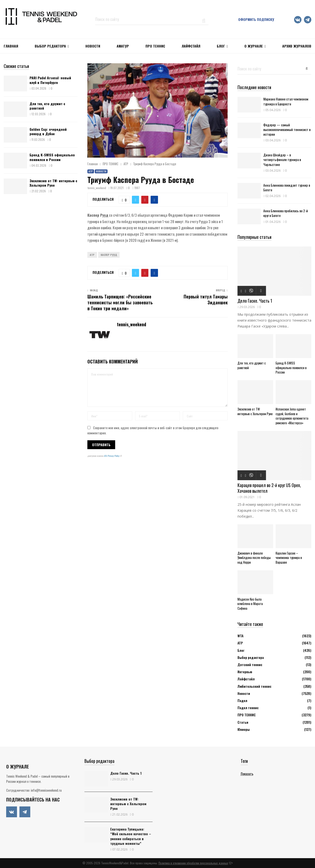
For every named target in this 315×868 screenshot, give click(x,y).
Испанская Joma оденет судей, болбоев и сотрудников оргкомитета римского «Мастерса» (292, 416)
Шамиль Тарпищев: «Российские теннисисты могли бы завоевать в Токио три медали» (120, 302)
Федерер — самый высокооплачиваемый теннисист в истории (287, 129)
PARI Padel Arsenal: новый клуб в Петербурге (50, 80)
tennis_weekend (97, 188)
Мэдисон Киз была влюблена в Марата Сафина (250, 604)
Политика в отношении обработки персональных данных (193, 863)
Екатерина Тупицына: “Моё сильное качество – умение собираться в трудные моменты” (131, 836)
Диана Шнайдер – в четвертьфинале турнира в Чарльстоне (282, 159)
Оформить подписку (256, 19)
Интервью (245, 672)
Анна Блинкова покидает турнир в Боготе (287, 187)
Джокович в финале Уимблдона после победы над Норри (254, 558)
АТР (91, 171)
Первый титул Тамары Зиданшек (206, 299)
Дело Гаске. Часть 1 (255, 301)
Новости (101, 171)
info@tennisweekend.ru (46, 790)
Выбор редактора (50, 46)
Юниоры (244, 729)
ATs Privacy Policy (112, 456)
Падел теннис (248, 708)
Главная (11, 46)
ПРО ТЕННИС (155, 46)
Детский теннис (250, 664)
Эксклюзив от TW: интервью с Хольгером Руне (53, 183)
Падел (242, 700)
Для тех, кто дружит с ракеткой (47, 106)
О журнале (254, 46)
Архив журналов (297, 46)
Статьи (243, 722)
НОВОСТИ (93, 46)
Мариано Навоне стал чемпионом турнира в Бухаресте (286, 101)
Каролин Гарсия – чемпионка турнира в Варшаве (289, 558)
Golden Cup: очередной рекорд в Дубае (48, 131)
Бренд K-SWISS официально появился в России (52, 157)
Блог (221, 46)
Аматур (123, 46)
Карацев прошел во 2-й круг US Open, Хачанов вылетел (269, 488)
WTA (240, 636)
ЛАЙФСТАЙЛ (191, 46)
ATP (92, 255)
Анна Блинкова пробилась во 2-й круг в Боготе (286, 213)
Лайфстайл (246, 679)
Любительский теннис (254, 686)
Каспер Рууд (109, 255)
